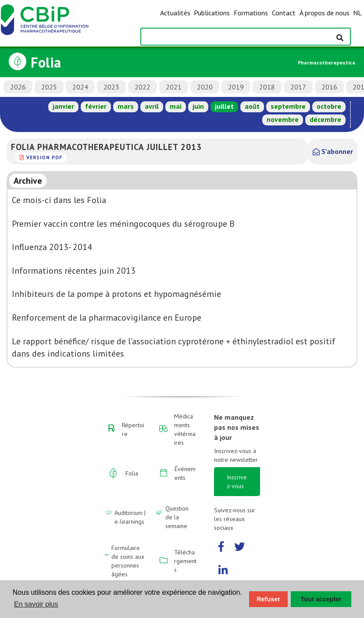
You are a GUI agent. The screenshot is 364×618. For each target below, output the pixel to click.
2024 (80, 87)
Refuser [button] (268, 599)
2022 (143, 87)
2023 (111, 87)
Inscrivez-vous (237, 482)
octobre (329, 106)
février (96, 106)
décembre (325, 119)
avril (152, 106)
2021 (174, 87)
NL (357, 13)
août (252, 106)
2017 (298, 87)
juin (198, 106)
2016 (329, 87)
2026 (18, 87)
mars (126, 106)
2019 (236, 87)
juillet (224, 106)
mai (176, 106)
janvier (63, 106)
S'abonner (333, 151)
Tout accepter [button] (321, 599)
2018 (267, 87)
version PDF (44, 157)
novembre (283, 119)
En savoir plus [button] (36, 604)
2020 (205, 87)
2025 (49, 87)
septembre (288, 106)
